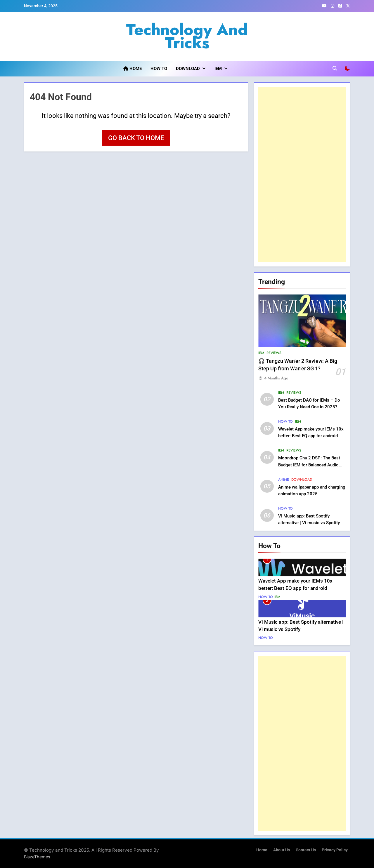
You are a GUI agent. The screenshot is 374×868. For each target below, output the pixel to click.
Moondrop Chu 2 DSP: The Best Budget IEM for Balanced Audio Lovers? (309, 465)
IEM (218, 69)
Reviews (274, 353)
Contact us (306, 850)
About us (282, 850)
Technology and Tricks (187, 36)
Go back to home (136, 138)
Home (133, 69)
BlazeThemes (37, 857)
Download (188, 69)
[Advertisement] (302, 175)
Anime (284, 480)
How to (159, 69)
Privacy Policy (335, 850)
